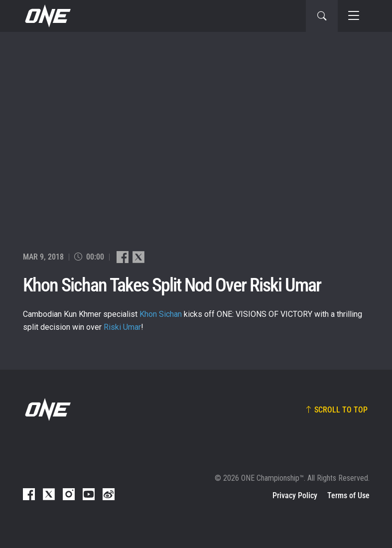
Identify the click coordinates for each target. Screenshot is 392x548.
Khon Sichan (161, 314)
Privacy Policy (295, 495)
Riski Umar (122, 327)
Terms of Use (348, 495)
